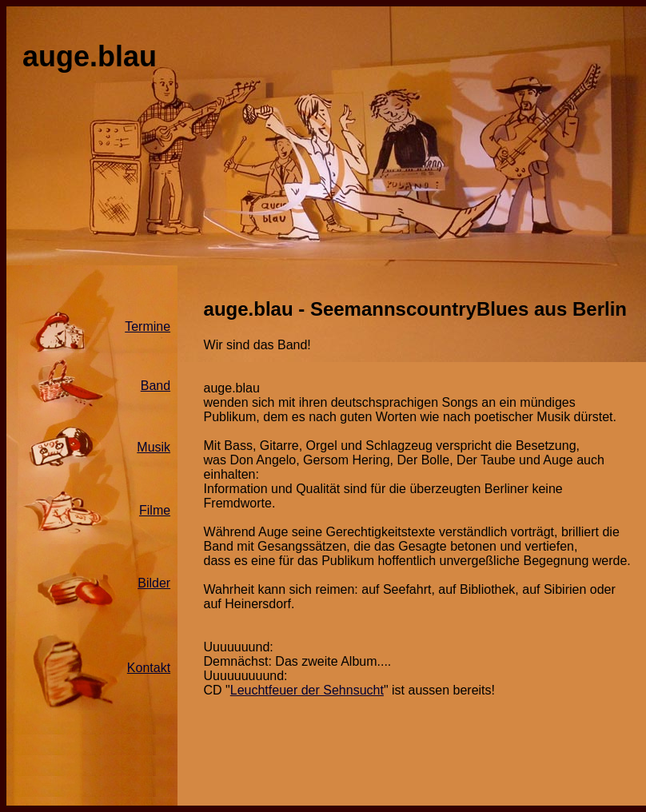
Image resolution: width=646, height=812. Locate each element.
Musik (154, 447)
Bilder (154, 583)
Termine (148, 326)
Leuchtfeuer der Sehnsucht (307, 690)
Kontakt (149, 668)
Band (156, 386)
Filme (155, 510)
